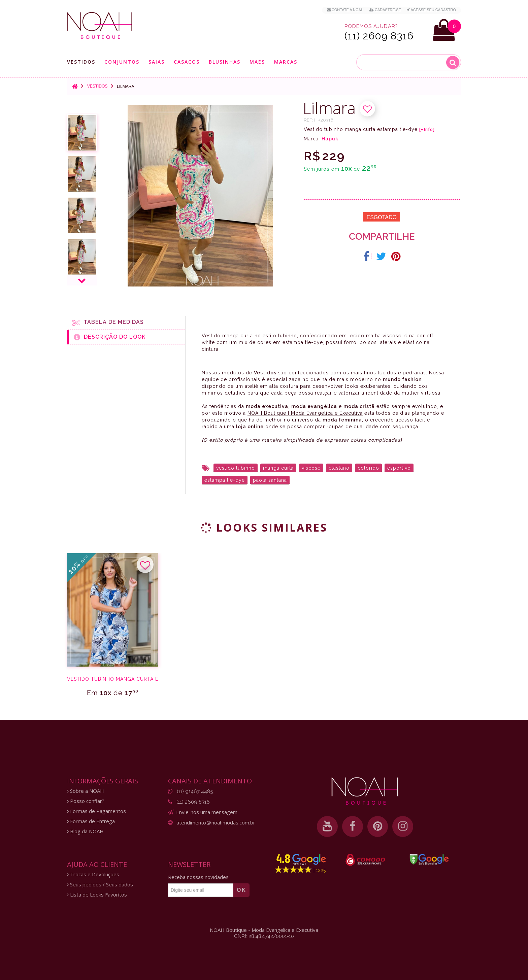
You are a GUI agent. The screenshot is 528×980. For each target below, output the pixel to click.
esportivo (399, 468)
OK (241, 890)
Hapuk (330, 139)
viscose (311, 468)
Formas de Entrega (91, 821)
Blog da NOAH (85, 831)
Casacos (187, 62)
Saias (157, 62)
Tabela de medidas (108, 323)
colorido (368, 468)
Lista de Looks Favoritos (97, 895)
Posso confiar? (86, 801)
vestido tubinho (236, 468)
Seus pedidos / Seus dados (100, 885)
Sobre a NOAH (86, 791)
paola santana (270, 480)
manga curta (278, 468)
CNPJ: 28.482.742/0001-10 (264, 936)
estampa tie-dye (225, 480)
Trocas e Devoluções (93, 874)
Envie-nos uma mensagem (207, 812)
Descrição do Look (110, 337)
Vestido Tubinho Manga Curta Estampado (112, 679)
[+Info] (427, 130)
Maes (257, 62)
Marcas (286, 62)
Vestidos (81, 62)
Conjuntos (122, 62)
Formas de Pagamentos (96, 811)
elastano (339, 468)
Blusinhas (225, 62)
